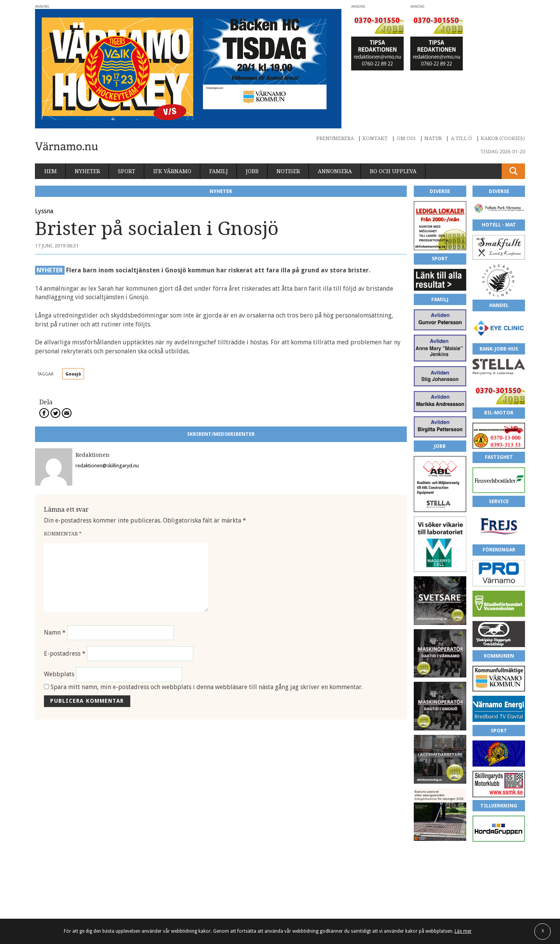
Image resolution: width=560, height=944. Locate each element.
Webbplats (59, 675)
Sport (127, 171)
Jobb (252, 171)
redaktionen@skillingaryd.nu (107, 466)
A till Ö (461, 138)
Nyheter (87, 171)
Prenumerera (335, 138)
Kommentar (63, 534)
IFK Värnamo (172, 171)
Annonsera (335, 171)
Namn (55, 633)
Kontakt (375, 138)
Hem (51, 171)
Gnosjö (73, 374)
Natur (433, 138)
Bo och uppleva (393, 171)
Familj (219, 171)
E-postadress (65, 654)
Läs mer (463, 931)
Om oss (406, 138)
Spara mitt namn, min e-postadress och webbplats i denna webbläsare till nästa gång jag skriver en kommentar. (207, 687)
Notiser (288, 171)
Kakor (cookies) (503, 138)
